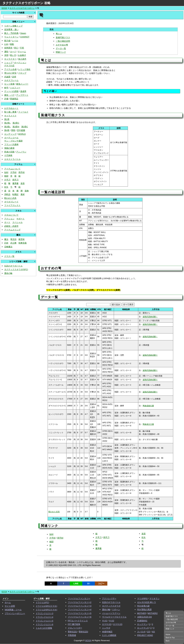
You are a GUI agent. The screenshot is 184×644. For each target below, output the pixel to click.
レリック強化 (24, 69)
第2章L (7, 123)
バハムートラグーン (111, 613)
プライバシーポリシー (15, 613)
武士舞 (13, 243)
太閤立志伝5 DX (145, 617)
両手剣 (22, 172)
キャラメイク (10, 116)
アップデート (22, 95)
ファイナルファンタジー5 (80, 613)
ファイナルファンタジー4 (80, 610)
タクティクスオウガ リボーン (22, 8)
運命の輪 (8, 273)
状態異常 (8, 48)
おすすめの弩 (62, 45)
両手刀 (15, 180)
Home (168, 634)
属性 (6, 52)
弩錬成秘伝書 (148, 406)
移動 (12, 44)
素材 (23, 194)
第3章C (25, 127)
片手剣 (13, 172)
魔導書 (15, 183)
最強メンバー (22, 84)
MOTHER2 (153, 613)
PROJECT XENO (145, 635)
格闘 (6, 176)
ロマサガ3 (118, 624)
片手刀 (7, 180)
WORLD (22, 134)
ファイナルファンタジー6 (80, 617)
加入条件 (22, 59)
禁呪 (13, 130)
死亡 (16, 48)
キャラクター (10, 59)
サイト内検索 (18, 13)
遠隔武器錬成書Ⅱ (150, 355)
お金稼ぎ (22, 55)
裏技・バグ (9, 95)
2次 (149, 632)
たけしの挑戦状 (109, 635)
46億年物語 (107, 632)
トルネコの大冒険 (44, 628)
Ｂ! (88, 584)
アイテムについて (12, 169)
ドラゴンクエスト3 (44, 613)
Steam (23, 33)
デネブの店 (9, 66)
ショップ (8, 63)
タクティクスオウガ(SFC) (16, 269)
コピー (101, 584)
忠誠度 (7, 77)
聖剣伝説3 (83, 632)
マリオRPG (142, 599)
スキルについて (11, 215)
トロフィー (15, 88)
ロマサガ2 (107, 624)
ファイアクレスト (12, 205)
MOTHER (142, 613)
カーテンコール (11, 138)
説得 (14, 77)
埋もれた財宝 (10, 73)
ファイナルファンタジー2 (80, 602)
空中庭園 (21, 130)
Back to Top (170, 638)
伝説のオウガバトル (13, 266)
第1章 (7, 119)
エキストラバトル (12, 159)
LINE (76, 584)
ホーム (8, 602)
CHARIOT (25, 37)
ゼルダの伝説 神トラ (147, 602)
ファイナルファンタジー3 (80, 606)
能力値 (7, 41)
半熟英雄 (72, 635)
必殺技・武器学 (11, 226)
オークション (20, 63)
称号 (6, 88)
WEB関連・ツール (13, 610)
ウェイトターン (11, 37)
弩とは (59, 34)
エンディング (10, 134)
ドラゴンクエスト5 (44, 621)
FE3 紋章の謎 (143, 606)
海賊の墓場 (9, 148)
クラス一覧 (9, 256)
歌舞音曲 (23, 243)
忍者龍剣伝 (142, 621)
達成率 (23, 91)
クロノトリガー (75, 628)
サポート (21, 219)
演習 (6, 55)
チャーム (22, 52)
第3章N (16, 127)
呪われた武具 (10, 198)
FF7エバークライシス (78, 621)
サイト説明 (10, 606)
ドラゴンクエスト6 (44, 624)
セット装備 (9, 84)
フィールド (23, 112)
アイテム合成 (10, 69)
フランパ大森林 (11, 144)
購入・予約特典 (11, 33)
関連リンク (61, 52)
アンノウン (21, 152)
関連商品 (14, 99)
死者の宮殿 (9, 152)
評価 (6, 99)
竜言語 (13, 239)
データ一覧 (61, 48)
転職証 (15, 194)
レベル (15, 41)
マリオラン (154, 599)
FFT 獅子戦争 (74, 624)
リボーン (116, 610)
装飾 (27, 191)
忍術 (6, 243)
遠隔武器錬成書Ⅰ (150, 317)
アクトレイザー (109, 599)
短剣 (6, 172)
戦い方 (13, 55)
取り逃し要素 (10, 112)
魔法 (6, 239)
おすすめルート (11, 108)
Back (168, 641)
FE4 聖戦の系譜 (144, 610)
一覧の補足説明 (63, 41)
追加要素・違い (11, 29)
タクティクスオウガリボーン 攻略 (26, 3)
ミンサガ (106, 628)
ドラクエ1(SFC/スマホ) (46, 606)
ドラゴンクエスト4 (44, 617)
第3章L (7, 127)
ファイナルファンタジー (79, 599)
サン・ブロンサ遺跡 (13, 141)
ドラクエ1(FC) (42, 602)
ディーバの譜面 (11, 91)
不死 (22, 48)
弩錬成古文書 (148, 424)
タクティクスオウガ (111, 606)
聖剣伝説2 (72, 632)
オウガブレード (11, 202)
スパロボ (141, 632)
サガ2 (112, 621)
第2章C (16, 123)
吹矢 (6, 187)
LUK (6, 44)
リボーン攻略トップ (13, 26)
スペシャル (17, 222)
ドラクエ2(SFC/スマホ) (46, 610)
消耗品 (7, 194)
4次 (153, 632)
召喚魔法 (8, 247)
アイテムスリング (12, 230)
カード (13, 52)
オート (7, 222)
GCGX (4, 8)
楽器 (23, 183)
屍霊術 (22, 239)
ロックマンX (143, 628)
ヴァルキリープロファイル (114, 617)
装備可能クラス (63, 37)
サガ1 (105, 621)
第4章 (7, 130)
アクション (9, 219)
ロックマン (142, 624)
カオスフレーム (11, 80)
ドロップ (22, 73)
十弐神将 (8, 155)
